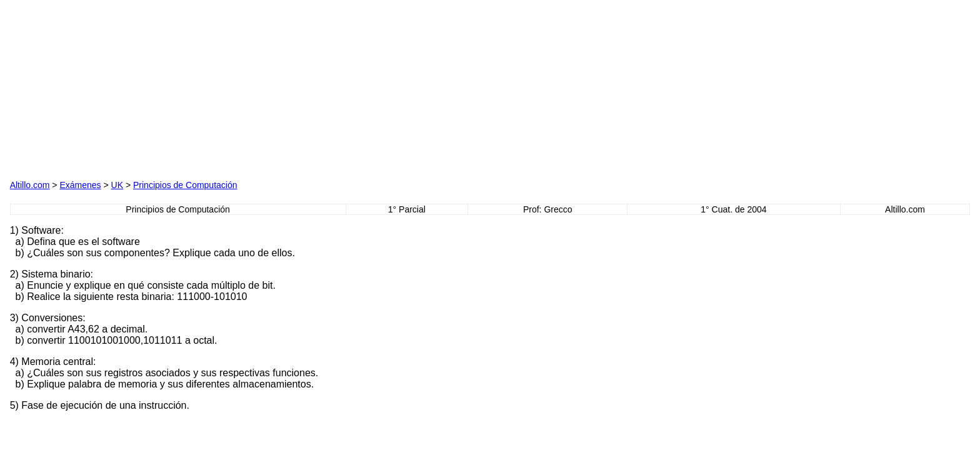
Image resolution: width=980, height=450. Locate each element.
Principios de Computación (185, 185)
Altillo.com (30, 185)
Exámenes (80, 185)
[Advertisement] (152, 88)
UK (117, 185)
